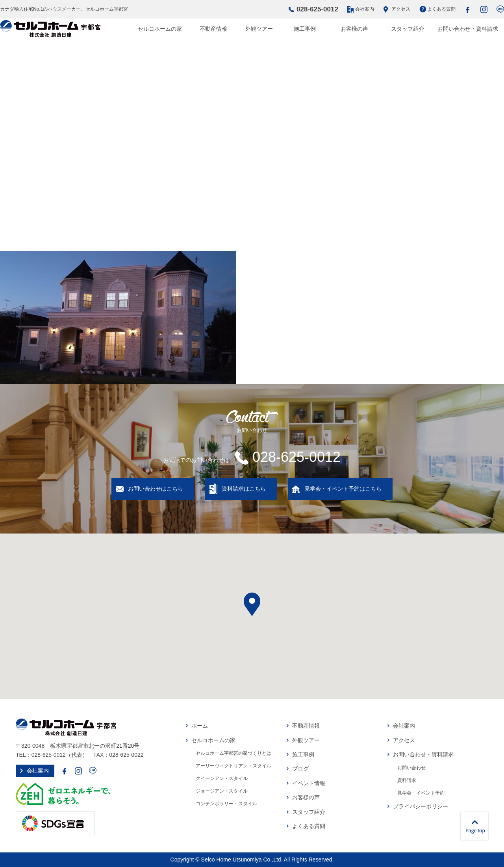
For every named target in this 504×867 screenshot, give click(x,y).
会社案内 (365, 9)
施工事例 (305, 29)
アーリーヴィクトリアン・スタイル (233, 766)
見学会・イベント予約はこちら (343, 489)
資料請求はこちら (244, 489)
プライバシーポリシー (421, 806)
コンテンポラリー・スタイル (226, 804)
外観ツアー (259, 29)
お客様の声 (354, 29)
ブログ (300, 769)
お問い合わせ (411, 768)
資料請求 (407, 780)
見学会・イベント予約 (421, 793)
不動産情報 (213, 29)
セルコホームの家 (160, 29)
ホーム (200, 726)
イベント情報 (309, 783)
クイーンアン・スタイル (222, 778)
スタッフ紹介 (408, 29)
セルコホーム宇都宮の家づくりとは (233, 753)
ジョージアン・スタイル (222, 791)
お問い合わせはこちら (156, 489)
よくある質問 (441, 9)
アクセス (401, 9)
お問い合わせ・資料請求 (468, 29)
